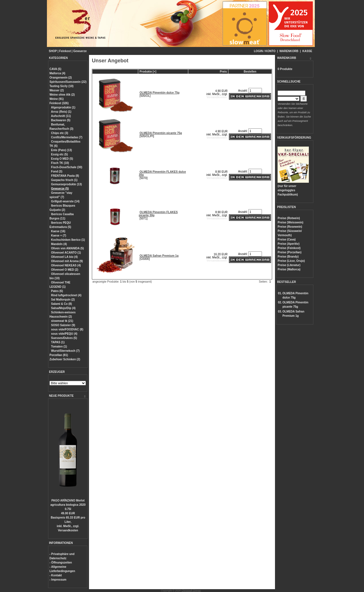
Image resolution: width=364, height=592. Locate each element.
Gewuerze (80, 51)
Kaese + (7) (59, 236)
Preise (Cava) (287, 240)
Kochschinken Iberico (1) (68, 240)
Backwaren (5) (61, 120)
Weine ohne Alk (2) (62, 95)
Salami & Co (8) (62, 304)
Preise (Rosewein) (290, 227)
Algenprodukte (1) (63, 107)
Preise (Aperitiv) (288, 244)
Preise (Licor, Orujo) (291, 261)
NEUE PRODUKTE (61, 396)
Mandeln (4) (59, 244)
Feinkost (65, 51)
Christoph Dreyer (191, 591)
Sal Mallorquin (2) (63, 300)
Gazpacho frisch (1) (64, 180)
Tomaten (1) (59, 347)
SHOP (53, 51)
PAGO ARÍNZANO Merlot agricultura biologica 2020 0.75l (68, 505)
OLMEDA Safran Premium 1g (159, 256)
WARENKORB (289, 51)
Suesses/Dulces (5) (64, 338)
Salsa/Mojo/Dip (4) (63, 308)
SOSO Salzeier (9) (63, 325)
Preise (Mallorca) (289, 269)
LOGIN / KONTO (265, 51)
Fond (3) (57, 171)
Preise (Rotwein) (289, 218)
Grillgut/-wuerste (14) (65, 201)
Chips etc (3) (60, 133)
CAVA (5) (55, 69)
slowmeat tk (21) (62, 321)
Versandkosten (68, 530)
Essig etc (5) (60, 154)
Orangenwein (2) (61, 78)
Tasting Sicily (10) (61, 86)
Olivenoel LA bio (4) (65, 257)
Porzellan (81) (59, 355)
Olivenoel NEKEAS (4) (66, 265)
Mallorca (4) (57, 73)
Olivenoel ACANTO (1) (66, 253)
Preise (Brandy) (288, 257)
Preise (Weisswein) (290, 222)
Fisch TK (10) (60, 163)
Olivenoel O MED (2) (65, 270)
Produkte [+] (148, 72)
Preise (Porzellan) (289, 252)
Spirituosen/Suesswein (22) (68, 82)
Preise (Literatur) (289, 265)
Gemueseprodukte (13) (67, 184)
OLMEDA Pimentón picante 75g (161, 133)
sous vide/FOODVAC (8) (67, 329)
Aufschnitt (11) (61, 116)
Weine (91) (57, 99)
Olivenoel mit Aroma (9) (67, 261)
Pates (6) (57, 291)
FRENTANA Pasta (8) (65, 176)
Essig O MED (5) (62, 159)
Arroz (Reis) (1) (61, 112)
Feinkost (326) (59, 103)
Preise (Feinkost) (289, 248)
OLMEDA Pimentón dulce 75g (160, 93)
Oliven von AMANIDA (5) (68, 248)
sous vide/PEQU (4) (64, 334)
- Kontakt (56, 575)
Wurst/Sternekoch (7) (65, 351)
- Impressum (58, 580)
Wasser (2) (57, 90)
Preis (223, 72)
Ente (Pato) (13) (62, 150)
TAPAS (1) (58, 342)
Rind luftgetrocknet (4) (66, 295)
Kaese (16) (58, 231)
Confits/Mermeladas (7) (67, 137)
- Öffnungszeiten (61, 563)
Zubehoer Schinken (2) (65, 359)
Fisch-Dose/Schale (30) (67, 167)
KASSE (307, 51)
